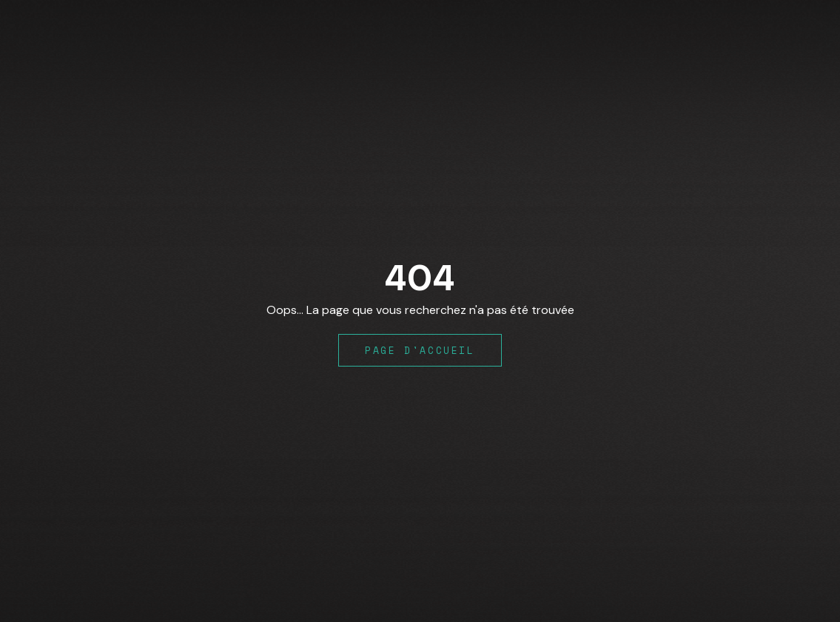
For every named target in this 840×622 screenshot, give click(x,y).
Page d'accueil (420, 350)
